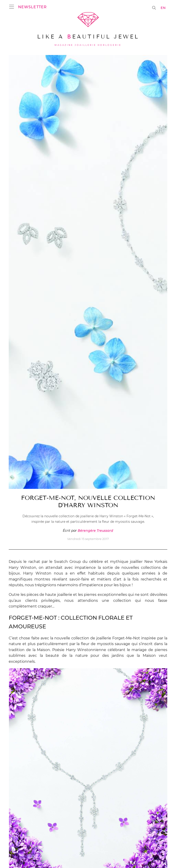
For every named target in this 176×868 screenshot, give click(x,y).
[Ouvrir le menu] (13, 7)
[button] (32, 7)
